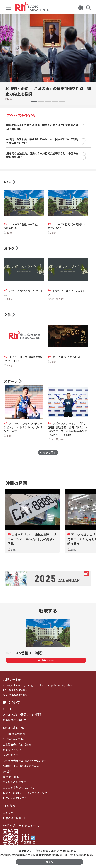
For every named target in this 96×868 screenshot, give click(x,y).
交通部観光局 (10, 756)
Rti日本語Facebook (14, 735)
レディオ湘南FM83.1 (14, 798)
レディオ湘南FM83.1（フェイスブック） (25, 792)
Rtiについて (11, 705)
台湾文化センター (13, 751)
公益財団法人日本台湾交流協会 (20, 766)
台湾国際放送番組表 (14, 722)
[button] (34, 102)
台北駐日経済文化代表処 (16, 746)
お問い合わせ (12, 682)
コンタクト (10, 805)
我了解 (50, 862)
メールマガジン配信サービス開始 (21, 716)
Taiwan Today (11, 777)
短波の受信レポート (14, 817)
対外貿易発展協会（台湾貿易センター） (25, 761)
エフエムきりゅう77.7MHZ (18, 787)
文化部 (7, 772)
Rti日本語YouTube (13, 741)
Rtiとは (7, 711)
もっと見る (48, 453)
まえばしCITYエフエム (15, 782)
